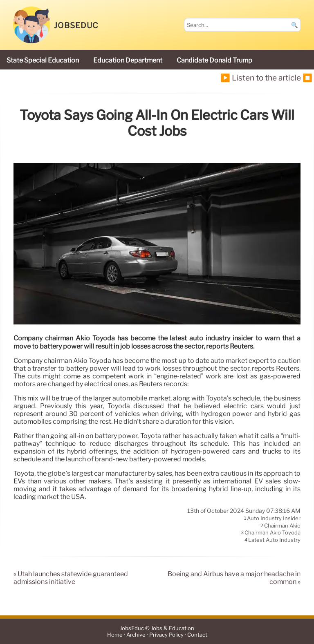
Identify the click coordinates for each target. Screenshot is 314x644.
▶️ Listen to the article (261, 78)
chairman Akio (282, 525)
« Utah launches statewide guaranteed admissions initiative (71, 578)
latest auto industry (274, 540)
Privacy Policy (166, 635)
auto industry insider (274, 519)
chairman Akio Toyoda (273, 533)
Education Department (128, 60)
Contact (197, 635)
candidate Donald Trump (214, 60)
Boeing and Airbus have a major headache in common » (234, 578)
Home (115, 635)
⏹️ (307, 78)
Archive (136, 635)
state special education (43, 60)
